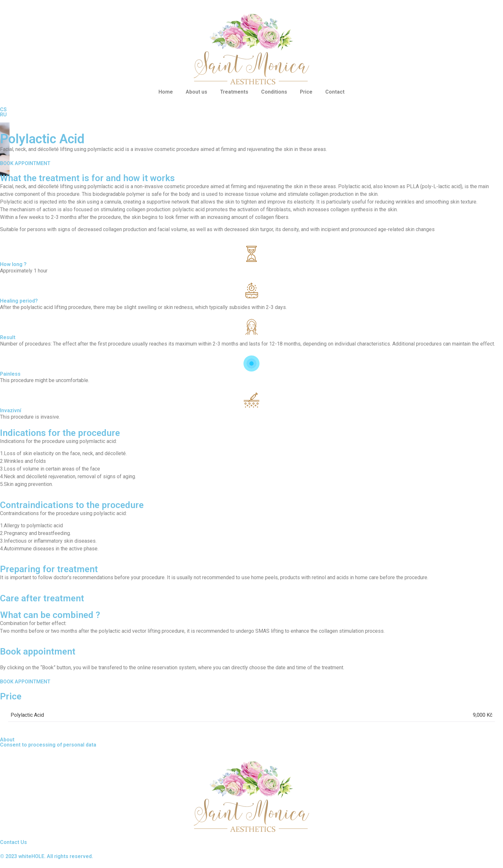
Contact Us (13, 842)
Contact (335, 92)
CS (3, 109)
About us (196, 92)
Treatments (234, 92)
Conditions (274, 92)
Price (306, 92)
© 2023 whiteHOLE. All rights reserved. (47, 856)
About (7, 740)
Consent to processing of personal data (48, 745)
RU (3, 115)
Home (166, 92)
